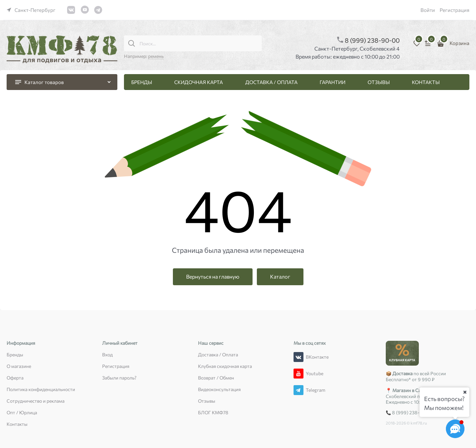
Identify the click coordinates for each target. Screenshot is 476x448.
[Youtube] (298, 374)
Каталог (280, 276)
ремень (156, 56)
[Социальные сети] (455, 429)
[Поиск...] (132, 43)
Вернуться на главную (213, 276)
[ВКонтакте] (298, 357)
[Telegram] (298, 390)
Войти (428, 10)
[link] (31, 10)
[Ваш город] (465, 392)
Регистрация (455, 10)
